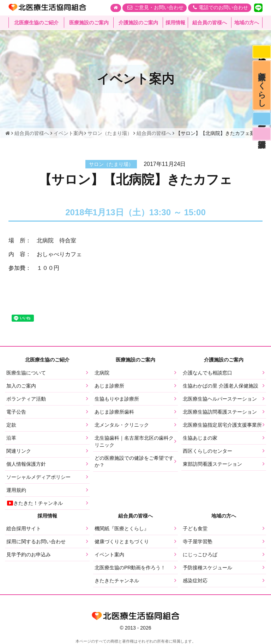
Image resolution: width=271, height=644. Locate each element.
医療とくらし (261, 88)
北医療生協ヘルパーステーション (220, 399)
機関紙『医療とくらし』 (122, 528)
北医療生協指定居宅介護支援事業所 (222, 425)
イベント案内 (109, 555)
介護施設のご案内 (138, 23)
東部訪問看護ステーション (212, 464)
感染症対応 (261, 52)
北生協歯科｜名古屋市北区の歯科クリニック (134, 441)
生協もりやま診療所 (117, 399)
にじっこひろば (200, 555)
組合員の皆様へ (210, 23)
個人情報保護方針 (26, 464)
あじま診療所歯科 (114, 412)
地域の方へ (247, 23)
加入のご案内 (21, 386)
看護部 (261, 140)
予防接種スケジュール (207, 568)
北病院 (102, 373)
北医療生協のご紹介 (36, 23)
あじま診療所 (109, 386)
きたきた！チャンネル (35, 503)
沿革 (11, 438)
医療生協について (26, 373)
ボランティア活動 (26, 399)
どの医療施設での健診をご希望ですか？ (134, 462)
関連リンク (19, 451)
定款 (11, 425)
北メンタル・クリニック (122, 425)
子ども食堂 (195, 528)
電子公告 (16, 412)
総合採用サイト (24, 528)
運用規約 (16, 490)
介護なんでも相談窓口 (207, 373)
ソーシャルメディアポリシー (38, 477)
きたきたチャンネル (117, 581)
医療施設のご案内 (89, 23)
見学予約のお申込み (29, 555)
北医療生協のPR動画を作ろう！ (130, 568)
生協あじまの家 (200, 438)
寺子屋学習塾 (198, 541)
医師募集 (261, 124)
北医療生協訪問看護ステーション (220, 412)
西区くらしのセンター (207, 451)
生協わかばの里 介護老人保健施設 (221, 386)
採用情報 (175, 23)
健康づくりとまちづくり (122, 541)
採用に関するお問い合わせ (36, 541)
